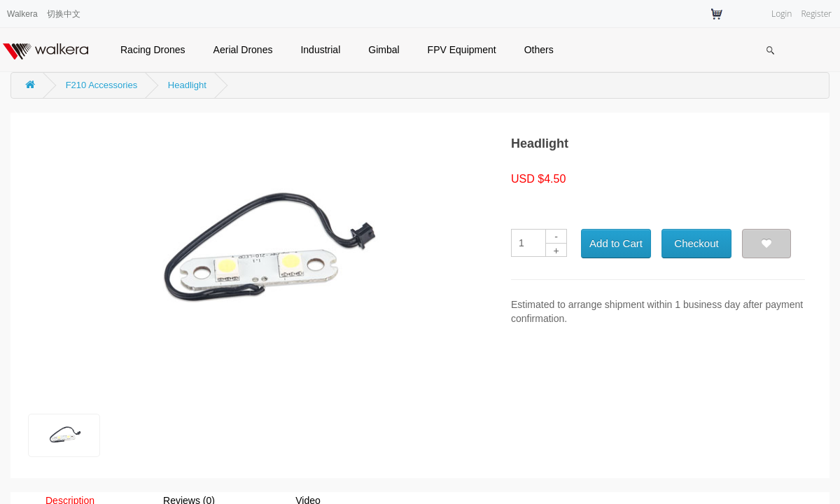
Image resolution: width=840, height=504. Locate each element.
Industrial (320, 50)
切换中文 (64, 14)
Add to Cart (616, 243)
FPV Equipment (462, 50)
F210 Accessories (102, 85)
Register (816, 14)
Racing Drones (153, 50)
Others (539, 50)
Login (782, 14)
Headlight (187, 85)
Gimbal (384, 50)
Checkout (696, 243)
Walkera (22, 14)
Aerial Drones (243, 50)
